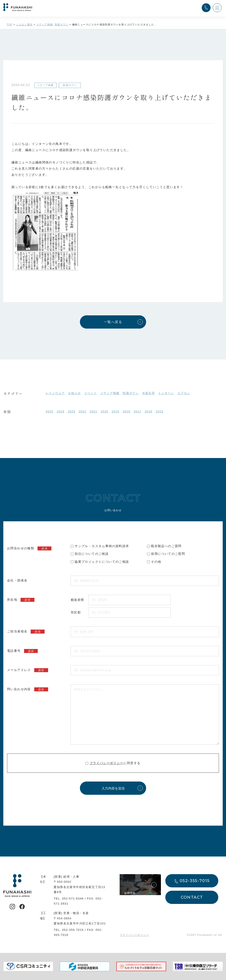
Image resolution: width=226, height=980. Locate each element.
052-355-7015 (73, 930)
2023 (72, 411)
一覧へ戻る (113, 322)
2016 (148, 411)
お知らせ (75, 393)
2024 (61, 411)
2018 (127, 411)
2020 (105, 411)
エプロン (184, 393)
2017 (138, 411)
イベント (91, 393)
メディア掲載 (110, 393)
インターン (166, 393)
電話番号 (22, 651)
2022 (82, 411)
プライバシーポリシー (107, 763)
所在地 (21, 600)
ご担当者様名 (26, 632)
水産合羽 (149, 393)
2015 (159, 411)
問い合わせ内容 (28, 689)
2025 (50, 411)
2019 (116, 411)
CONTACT (192, 897)
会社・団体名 (17, 580)
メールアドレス (28, 670)
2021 (93, 411)
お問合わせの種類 (29, 548)
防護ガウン (131, 393)
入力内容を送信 (113, 788)
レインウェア (55, 393)
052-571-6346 (73, 899)
